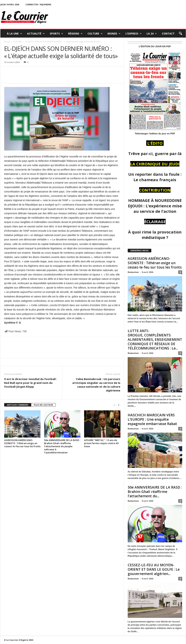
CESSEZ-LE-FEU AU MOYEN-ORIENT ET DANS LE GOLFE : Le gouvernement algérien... (154, 569)
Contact (168, 33)
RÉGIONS (75, 34)
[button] (180, 34)
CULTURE (95, 34)
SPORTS (56, 34)
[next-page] (119, 405)
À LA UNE (14, 34)
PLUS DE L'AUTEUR (43, 405)
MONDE (114, 34)
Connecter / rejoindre (38, 4)
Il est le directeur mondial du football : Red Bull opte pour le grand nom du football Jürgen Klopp (31, 383)
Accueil (7, 42)
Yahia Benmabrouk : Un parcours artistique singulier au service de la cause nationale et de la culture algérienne (96, 385)
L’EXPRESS (134, 34)
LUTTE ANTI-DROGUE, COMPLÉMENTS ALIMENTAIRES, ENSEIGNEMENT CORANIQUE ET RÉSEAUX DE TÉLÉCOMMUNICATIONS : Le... (155, 340)
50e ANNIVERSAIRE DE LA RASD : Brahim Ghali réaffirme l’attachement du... (155, 492)
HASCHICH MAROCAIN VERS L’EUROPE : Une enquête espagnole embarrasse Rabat (152, 419)
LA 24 (152, 34)
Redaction (133, 272)
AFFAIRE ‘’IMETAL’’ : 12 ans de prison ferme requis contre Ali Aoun (101, 443)
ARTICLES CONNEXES (18, 405)
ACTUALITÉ (36, 34)
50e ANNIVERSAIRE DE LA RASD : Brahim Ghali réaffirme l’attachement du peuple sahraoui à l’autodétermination (62, 446)
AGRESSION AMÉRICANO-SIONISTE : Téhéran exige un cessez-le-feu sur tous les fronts (22, 443)
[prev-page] (114, 405)
